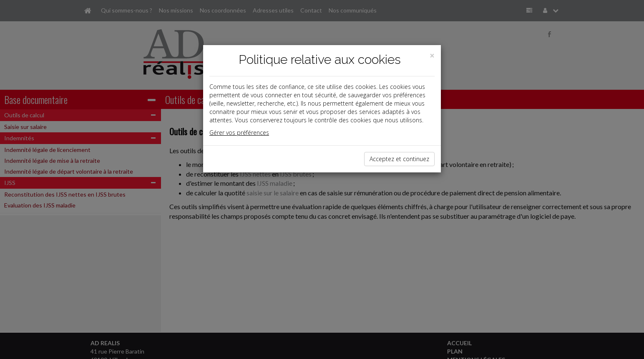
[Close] (432, 56)
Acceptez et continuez (399, 159)
